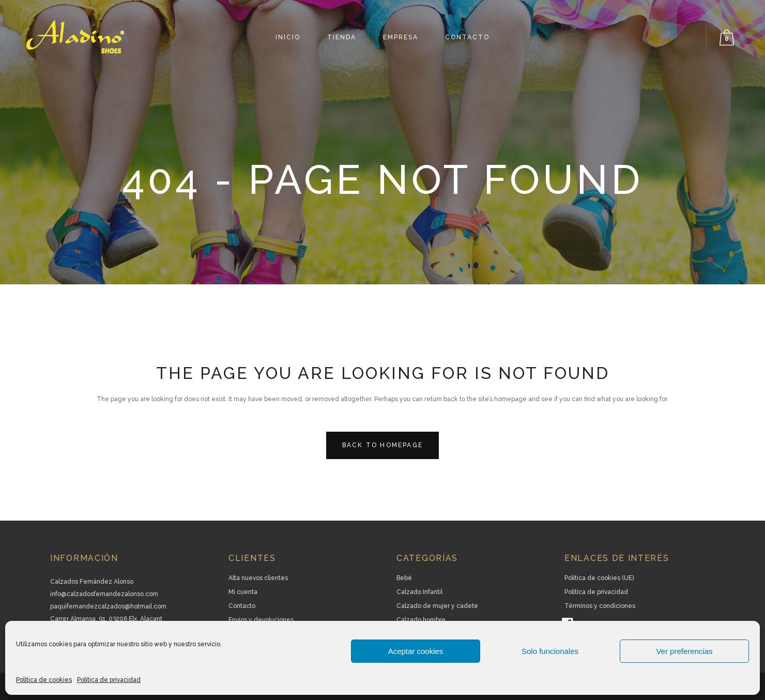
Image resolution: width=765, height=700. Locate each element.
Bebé (404, 578)
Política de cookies (44, 680)
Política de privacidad (109, 680)
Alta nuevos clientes (258, 578)
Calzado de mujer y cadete (437, 606)
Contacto (242, 606)
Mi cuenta (243, 592)
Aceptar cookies (416, 651)
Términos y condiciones (600, 606)
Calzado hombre (421, 620)
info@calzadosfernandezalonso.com (104, 594)
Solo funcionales (550, 651)
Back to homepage (382, 445)
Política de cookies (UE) (599, 578)
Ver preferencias (684, 651)
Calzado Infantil (419, 592)
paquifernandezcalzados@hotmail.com (108, 606)
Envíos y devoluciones (261, 620)
